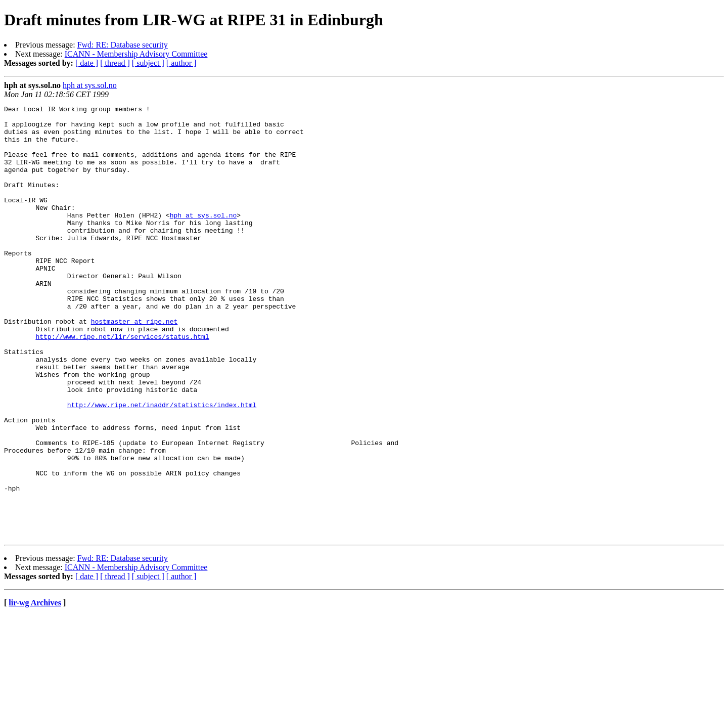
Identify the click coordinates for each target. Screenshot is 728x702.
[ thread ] (115, 63)
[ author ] (181, 63)
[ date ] (87, 63)
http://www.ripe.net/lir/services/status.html (122, 383)
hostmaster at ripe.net (134, 365)
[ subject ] (148, 63)
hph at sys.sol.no (90, 85)
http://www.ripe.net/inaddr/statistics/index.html (162, 465)
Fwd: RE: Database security (123, 45)
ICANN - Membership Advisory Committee (136, 54)
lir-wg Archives (35, 689)
